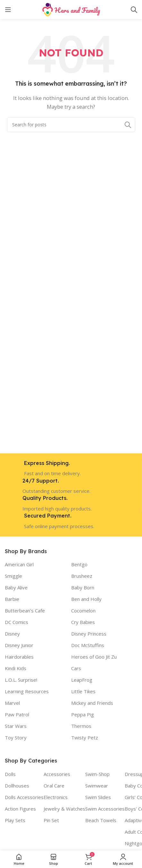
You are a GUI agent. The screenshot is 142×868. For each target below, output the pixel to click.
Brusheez (82, 576)
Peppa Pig (83, 714)
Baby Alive (16, 587)
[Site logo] (71, 9)
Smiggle (13, 576)
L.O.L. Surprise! (21, 680)
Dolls (10, 774)
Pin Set (51, 820)
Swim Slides (98, 797)
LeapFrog (82, 680)
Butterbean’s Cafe (25, 611)
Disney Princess (89, 634)
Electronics (56, 797)
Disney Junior (19, 645)
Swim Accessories (105, 809)
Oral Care (54, 786)
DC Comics (17, 622)
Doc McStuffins (88, 645)
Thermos (81, 726)
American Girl (19, 564)
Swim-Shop (97, 774)
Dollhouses (17, 786)
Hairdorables (19, 657)
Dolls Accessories (24, 797)
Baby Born (83, 587)
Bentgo (79, 564)
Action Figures (20, 809)
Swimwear (97, 786)
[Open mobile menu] (8, 10)
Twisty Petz (85, 737)
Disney (12, 634)
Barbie (12, 599)
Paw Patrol (17, 714)
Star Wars (16, 726)
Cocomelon (83, 611)
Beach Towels (101, 820)
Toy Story (16, 737)
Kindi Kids (16, 668)
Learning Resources (27, 691)
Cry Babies (83, 622)
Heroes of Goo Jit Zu (94, 657)
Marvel (12, 703)
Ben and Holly (86, 599)
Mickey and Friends (92, 703)
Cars (76, 668)
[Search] (134, 10)
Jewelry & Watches (64, 809)
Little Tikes (83, 691)
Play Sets (15, 820)
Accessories (57, 774)
